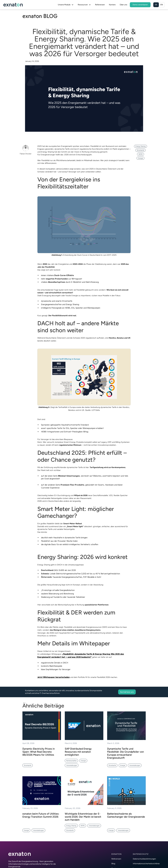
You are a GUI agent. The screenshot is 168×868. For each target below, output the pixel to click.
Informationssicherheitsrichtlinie (146, 864)
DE (156, 5)
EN (162, 5)
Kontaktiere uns (127, 692)
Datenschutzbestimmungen (144, 859)
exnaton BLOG (40, 16)
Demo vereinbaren (140, 5)
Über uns (123, 5)
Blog (113, 864)
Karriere (112, 5)
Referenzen (100, 5)
